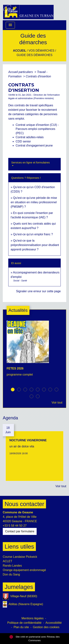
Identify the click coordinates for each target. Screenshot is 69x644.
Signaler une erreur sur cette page (38, 291)
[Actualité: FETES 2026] (34, 351)
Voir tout (57, 403)
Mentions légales (33, 618)
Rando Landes (12, 566)
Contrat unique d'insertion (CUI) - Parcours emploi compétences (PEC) (37, 129)
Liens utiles (19, 547)
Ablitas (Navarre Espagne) (23, 604)
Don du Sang (11, 574)
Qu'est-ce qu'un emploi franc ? (33, 234)
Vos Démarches (41, 51)
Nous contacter (24, 504)
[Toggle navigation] (10, 25)
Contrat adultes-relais (30, 137)
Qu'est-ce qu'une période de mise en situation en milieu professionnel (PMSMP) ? (34, 202)
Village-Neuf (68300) (20, 596)
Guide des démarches (34, 55)
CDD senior (23, 141)
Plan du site (21, 627)
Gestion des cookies (46, 627)
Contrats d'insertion (38, 76)
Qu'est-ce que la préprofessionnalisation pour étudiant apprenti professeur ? (35, 245)
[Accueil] (28, 10)
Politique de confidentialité (24, 623)
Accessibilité (54, 623)
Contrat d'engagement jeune (34, 145)
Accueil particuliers (21, 72)
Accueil (20, 51)
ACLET (8, 561)
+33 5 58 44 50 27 (15, 526)
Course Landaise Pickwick (20, 557)
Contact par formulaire (20, 531)
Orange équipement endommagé (24, 570)
